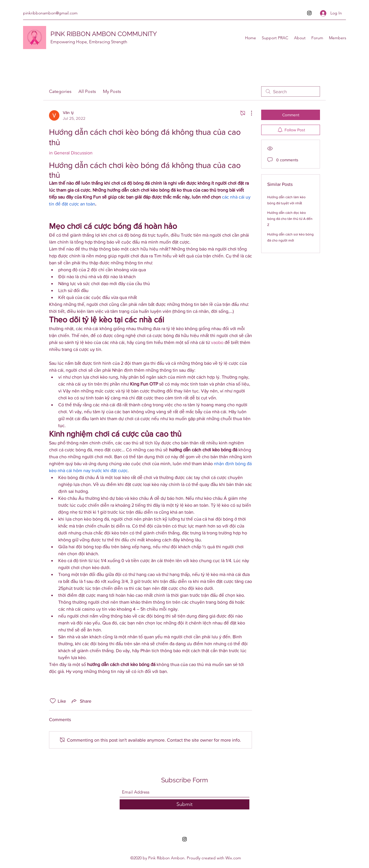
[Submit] (184, 804)
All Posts (87, 91)
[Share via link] (81, 701)
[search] (291, 91)
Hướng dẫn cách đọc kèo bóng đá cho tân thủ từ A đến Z (290, 219)
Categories (60, 91)
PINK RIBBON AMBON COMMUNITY (104, 34)
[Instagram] (309, 13)
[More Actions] (248, 113)
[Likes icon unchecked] (53, 701)
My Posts (112, 91)
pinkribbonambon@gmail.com (50, 13)
